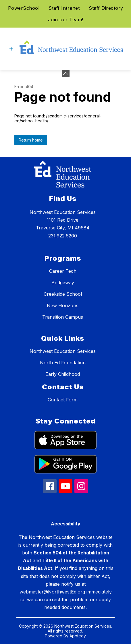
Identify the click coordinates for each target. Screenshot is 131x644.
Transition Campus (63, 317)
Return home (31, 140)
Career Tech (63, 271)
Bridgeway (63, 283)
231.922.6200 (63, 236)
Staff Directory (106, 8)
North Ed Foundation (63, 363)
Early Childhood (63, 374)
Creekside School (63, 294)
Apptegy (78, 636)
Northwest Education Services (63, 351)
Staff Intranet (64, 8)
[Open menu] (11, 49)
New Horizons (63, 305)
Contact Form (63, 400)
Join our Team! (66, 20)
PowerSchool (24, 8)
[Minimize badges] (66, 74)
